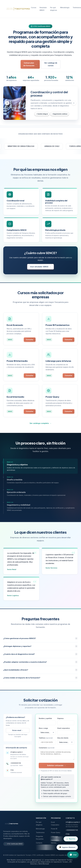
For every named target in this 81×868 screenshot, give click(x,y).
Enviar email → (18, 732)
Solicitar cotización (56, 767)
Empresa (60, 720)
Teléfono (46, 740)
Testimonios (40, 832)
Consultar (30, 340)
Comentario (47, 750)
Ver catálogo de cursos (51, 64)
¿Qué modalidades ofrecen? (40, 672)
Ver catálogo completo (40, 425)
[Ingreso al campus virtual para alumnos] (67, 847)
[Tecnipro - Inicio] (17, 9)
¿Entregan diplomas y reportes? (40, 648)
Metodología (65, 8)
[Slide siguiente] (74, 103)
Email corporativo (64, 730)
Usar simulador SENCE (40, 269)
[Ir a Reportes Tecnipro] (71, 839)
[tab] (40, 468)
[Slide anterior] (7, 103)
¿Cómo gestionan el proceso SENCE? (40, 640)
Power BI (54, 829)
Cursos (34, 8)
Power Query (56, 832)
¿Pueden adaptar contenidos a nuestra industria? (40, 664)
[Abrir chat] (73, 855)
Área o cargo (43, 730)
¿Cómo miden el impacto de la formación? (40, 680)
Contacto (39, 843)
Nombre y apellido (45, 720)
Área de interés (63, 740)
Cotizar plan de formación (30, 64)
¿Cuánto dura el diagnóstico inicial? (40, 656)
